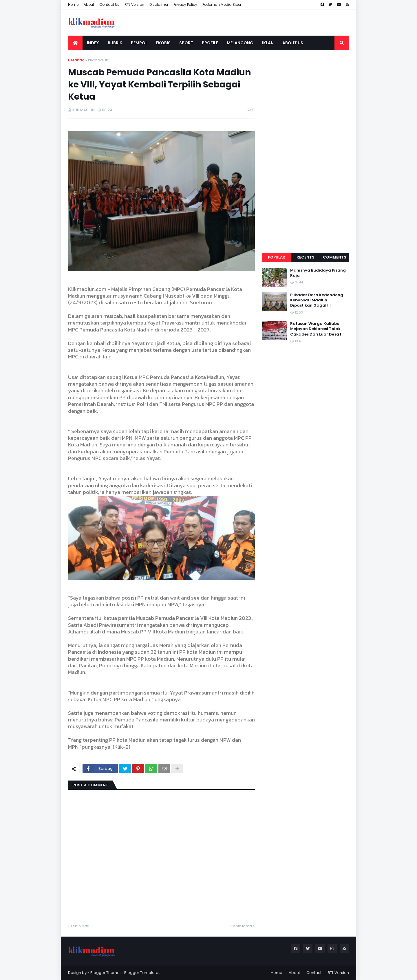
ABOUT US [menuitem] (293, 43)
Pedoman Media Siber (222, 4)
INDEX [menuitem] (93, 43)
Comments (335, 257)
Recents (306, 257)
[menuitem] (75, 43)
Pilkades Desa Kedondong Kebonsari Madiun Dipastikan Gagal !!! (317, 300)
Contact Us (109, 4)
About (89, 4)
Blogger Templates (142, 973)
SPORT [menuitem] (186, 43)
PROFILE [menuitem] (210, 43)
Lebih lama (242, 926)
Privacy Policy (185, 4)
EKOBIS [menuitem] (163, 43)
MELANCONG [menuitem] (240, 43)
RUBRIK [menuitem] (115, 43)
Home (73, 4)
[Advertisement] (306, 144)
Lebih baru (81, 926)
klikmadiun (98, 60)
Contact (314, 973)
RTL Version (134, 4)
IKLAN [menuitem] (268, 43)
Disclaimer (159, 4)
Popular (277, 257)
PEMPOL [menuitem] (139, 43)
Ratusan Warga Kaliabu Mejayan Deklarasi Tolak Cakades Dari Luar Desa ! (316, 329)
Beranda (76, 60)
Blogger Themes (106, 973)
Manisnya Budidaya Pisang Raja (318, 273)
